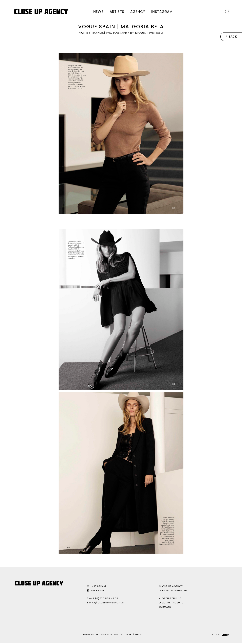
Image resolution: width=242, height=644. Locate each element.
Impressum (91, 635)
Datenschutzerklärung (126, 635)
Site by (220, 635)
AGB (104, 635)
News (98, 12)
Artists (117, 12)
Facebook (96, 591)
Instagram (162, 12)
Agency (138, 12)
